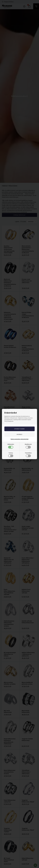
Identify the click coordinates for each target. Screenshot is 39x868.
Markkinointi (28, 446)
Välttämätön (11, 446)
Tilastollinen (28, 455)
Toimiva (11, 455)
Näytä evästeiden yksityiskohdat (20, 439)
